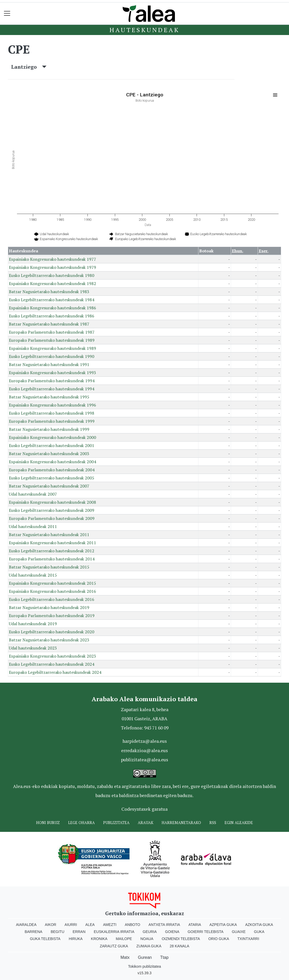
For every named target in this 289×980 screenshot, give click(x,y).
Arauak (146, 823)
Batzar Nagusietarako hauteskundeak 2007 (49, 486)
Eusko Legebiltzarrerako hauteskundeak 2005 (52, 478)
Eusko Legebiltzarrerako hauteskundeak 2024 (52, 664)
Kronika (99, 939)
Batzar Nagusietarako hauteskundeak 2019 (49, 607)
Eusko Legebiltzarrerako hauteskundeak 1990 (52, 356)
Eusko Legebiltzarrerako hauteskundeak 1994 (52, 389)
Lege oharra (81, 823)
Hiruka (76, 939)
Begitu (57, 932)
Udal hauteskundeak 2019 (33, 624)
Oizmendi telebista (181, 939)
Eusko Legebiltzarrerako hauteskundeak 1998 (52, 413)
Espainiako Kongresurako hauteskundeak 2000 (52, 437)
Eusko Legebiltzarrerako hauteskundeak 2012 (52, 551)
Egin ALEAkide (239, 823)
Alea (90, 925)
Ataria (195, 925)
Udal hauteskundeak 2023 (33, 648)
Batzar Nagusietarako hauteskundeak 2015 (49, 567)
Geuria (150, 932)
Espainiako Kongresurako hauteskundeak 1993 (52, 373)
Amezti (110, 925)
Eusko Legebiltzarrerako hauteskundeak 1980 (52, 275)
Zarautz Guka (114, 946)
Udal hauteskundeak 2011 (33, 526)
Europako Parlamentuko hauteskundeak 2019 (52, 616)
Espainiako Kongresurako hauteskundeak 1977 (52, 259)
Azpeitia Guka (223, 925)
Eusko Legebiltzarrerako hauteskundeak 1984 (52, 300)
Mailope (124, 939)
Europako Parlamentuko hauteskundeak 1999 (52, 421)
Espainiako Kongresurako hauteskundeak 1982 (52, 283)
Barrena (33, 932)
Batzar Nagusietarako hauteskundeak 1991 (49, 364)
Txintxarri (248, 939)
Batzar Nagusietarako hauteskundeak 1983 (49, 292)
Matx (125, 957)
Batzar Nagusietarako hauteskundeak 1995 (49, 397)
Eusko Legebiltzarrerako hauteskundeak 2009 (52, 510)
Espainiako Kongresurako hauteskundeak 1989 (52, 348)
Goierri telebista (206, 932)
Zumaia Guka (149, 946)
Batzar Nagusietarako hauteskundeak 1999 (49, 429)
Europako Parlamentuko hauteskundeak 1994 (52, 381)
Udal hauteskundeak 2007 (33, 494)
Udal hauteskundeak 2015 (33, 575)
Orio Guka (219, 939)
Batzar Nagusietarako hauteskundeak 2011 (49, 535)
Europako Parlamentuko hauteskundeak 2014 (52, 559)
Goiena (172, 932)
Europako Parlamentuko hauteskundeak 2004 (52, 470)
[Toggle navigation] (7, 13)
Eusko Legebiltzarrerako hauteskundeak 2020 (52, 632)
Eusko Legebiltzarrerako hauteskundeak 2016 (52, 599)
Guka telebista (45, 939)
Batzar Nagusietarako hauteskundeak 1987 (49, 324)
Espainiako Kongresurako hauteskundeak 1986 (52, 308)
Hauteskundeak (144, 30)
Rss (213, 823)
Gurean (145, 957)
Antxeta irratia (164, 925)
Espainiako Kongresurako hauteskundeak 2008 (52, 502)
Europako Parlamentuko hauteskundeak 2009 (52, 518)
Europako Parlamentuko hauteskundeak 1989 (52, 340)
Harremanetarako (181, 823)
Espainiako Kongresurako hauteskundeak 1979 (52, 267)
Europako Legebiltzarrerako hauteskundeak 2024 (55, 672)
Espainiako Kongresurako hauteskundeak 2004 (52, 462)
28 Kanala (179, 946)
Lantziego (29, 67)
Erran (79, 932)
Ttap (164, 957)
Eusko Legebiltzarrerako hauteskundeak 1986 (52, 316)
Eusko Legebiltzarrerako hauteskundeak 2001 (52, 445)
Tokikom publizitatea (144, 966)
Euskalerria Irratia (114, 932)
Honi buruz (48, 823)
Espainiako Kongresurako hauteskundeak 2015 (52, 583)
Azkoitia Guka (259, 925)
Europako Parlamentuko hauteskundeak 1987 (52, 332)
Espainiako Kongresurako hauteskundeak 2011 (52, 543)
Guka (259, 932)
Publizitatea (116, 823)
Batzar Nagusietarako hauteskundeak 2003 (49, 454)
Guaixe (239, 932)
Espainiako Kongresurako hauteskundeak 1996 (52, 405)
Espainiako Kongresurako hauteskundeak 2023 (52, 656)
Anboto (132, 925)
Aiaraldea (26, 925)
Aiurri (71, 925)
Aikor (51, 925)
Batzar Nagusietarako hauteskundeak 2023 (49, 640)
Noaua (147, 939)
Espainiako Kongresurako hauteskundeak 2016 (52, 591)
